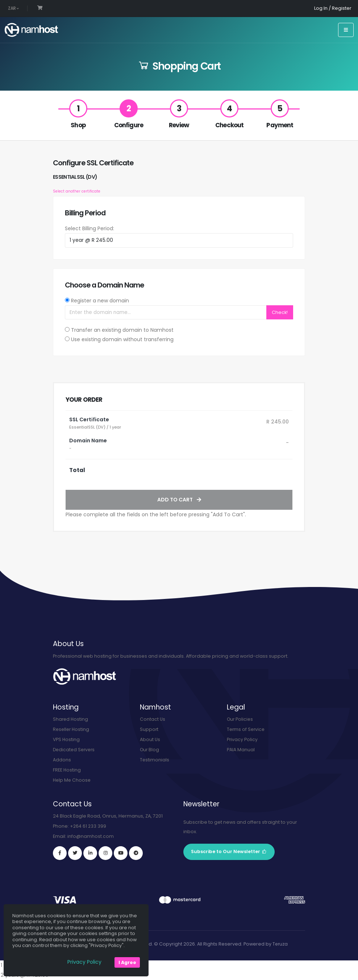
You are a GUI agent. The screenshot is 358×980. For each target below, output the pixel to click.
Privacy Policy (242, 739)
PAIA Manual (241, 750)
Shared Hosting (71, 719)
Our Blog (150, 750)
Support (149, 729)
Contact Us (153, 719)
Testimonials (155, 760)
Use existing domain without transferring (122, 339)
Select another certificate (77, 191)
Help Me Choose (72, 780)
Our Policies (241, 719)
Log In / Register (333, 8)
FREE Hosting (67, 770)
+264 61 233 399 (88, 826)
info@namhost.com (91, 836)
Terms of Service (247, 729)
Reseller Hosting (72, 729)
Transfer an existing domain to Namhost (122, 330)
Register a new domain (100, 301)
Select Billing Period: (89, 228)
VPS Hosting (67, 739)
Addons (62, 760)
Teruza (280, 944)
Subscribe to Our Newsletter (229, 851)
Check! (280, 312)
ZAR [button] (13, 8)
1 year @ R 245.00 (179, 965)
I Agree (127, 962)
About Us (150, 739)
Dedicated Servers (75, 750)
